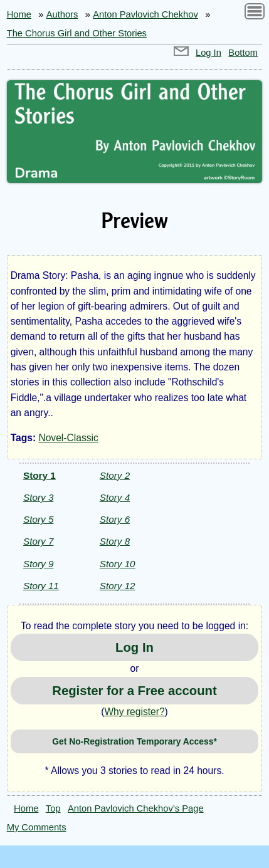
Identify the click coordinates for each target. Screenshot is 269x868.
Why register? (134, 712)
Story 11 (41, 586)
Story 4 (115, 497)
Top (53, 808)
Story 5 (38, 519)
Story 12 (118, 586)
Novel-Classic (68, 438)
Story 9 (38, 564)
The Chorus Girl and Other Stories (77, 33)
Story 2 (115, 475)
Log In (208, 53)
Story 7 (38, 541)
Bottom (243, 53)
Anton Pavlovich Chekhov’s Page (136, 808)
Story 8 (115, 541)
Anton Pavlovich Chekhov (145, 14)
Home (19, 14)
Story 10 (118, 564)
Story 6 (115, 519)
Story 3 (38, 497)
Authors (62, 14)
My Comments (37, 827)
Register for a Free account (134, 691)
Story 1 (40, 475)
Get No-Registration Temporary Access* (134, 741)
